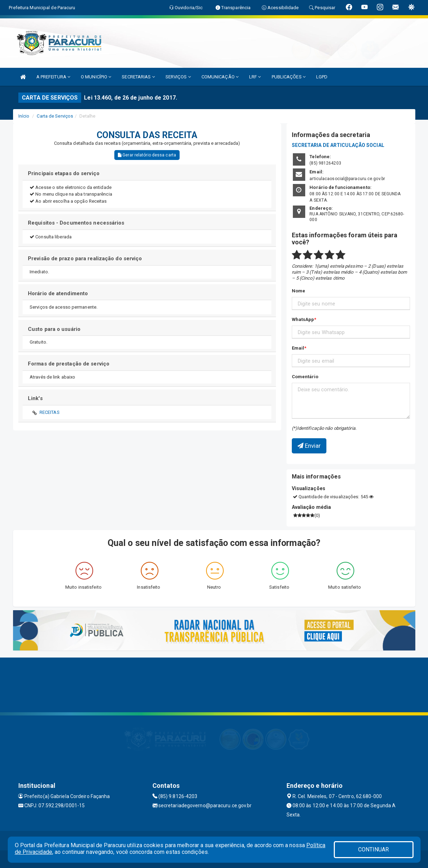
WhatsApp (303, 319)
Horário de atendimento (58, 293)
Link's (35, 398)
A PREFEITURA (53, 77)
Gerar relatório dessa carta (147, 155)
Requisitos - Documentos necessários (76, 223)
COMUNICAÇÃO (220, 77)
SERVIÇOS (178, 77)
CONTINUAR (374, 849)
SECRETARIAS (138, 77)
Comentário (305, 377)
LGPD (322, 77)
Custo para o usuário (54, 329)
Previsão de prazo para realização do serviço (85, 258)
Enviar (309, 446)
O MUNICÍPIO (96, 77)
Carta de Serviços (55, 116)
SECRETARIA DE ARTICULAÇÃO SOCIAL (338, 145)
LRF (255, 77)
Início (24, 116)
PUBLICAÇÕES (289, 77)
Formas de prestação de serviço (69, 364)
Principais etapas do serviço (64, 173)
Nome (299, 291)
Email (298, 348)
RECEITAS (50, 412)
